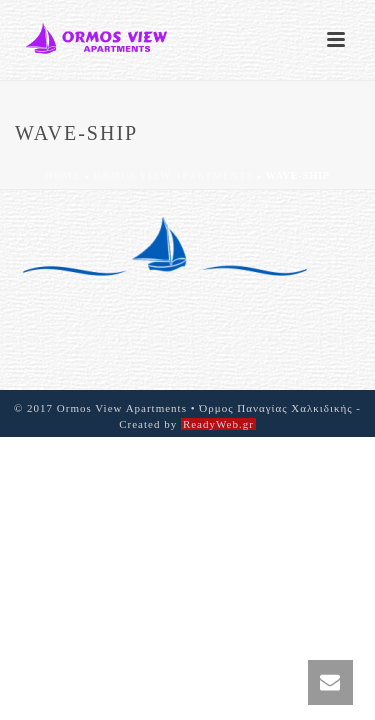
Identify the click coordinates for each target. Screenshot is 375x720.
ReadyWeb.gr (218, 424)
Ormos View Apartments (173, 175)
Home (63, 175)
